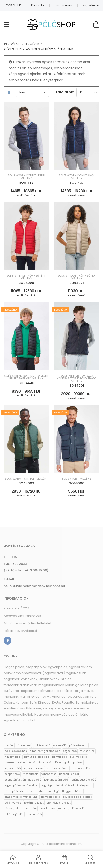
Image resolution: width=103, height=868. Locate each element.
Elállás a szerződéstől (21, 631)
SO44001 (77, 386)
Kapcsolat (38, 5)
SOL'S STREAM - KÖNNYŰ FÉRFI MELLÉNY (26, 277)
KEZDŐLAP (12, 44)
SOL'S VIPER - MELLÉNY (77, 479)
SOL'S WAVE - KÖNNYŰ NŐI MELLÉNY (77, 177)
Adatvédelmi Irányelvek (22, 616)
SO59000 (77, 483)
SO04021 (77, 283)
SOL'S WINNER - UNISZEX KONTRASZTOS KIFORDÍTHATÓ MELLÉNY (77, 378)
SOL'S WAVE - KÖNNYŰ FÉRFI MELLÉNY (26, 177)
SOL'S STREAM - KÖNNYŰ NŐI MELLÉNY (77, 277)
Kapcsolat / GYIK (17, 608)
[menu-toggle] (7, 24)
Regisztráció (91, 5)
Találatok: (65, 92)
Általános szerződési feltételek (28, 623)
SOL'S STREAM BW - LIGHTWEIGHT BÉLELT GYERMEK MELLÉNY (26, 377)
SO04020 (26, 283)
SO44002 (26, 483)
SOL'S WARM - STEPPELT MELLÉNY (26, 479)
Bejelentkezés (63, 5)
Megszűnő (10, 310)
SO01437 (77, 183)
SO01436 (26, 183)
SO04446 (26, 383)
